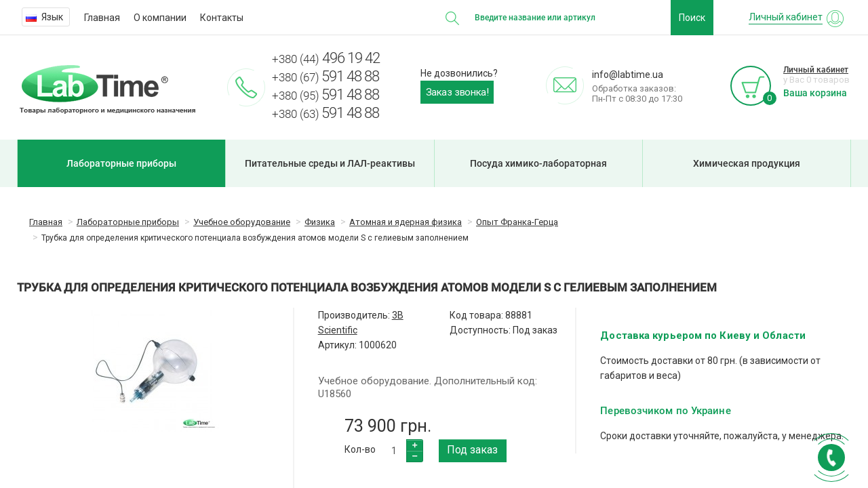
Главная (102, 18)
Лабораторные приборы (121, 163)
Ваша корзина (815, 93)
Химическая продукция (747, 163)
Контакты (222, 18)
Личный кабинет (816, 70)
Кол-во (360, 449)
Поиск (692, 18)
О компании (160, 18)
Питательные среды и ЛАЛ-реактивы (330, 163)
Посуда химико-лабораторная (538, 163)
